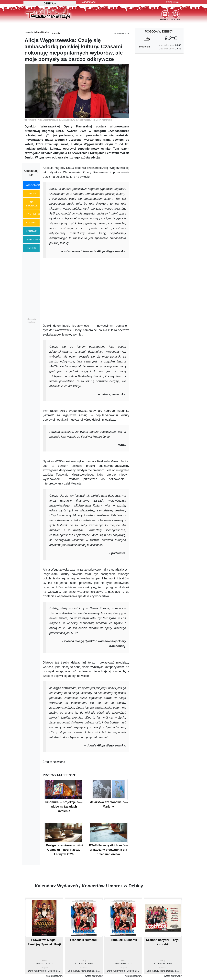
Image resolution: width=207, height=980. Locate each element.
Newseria (56, 33)
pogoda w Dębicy (159, 32)
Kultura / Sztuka (41, 32)
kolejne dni (145, 47)
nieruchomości (37, 239)
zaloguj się (173, 2)
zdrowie (32, 231)
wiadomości (34, 185)
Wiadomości (89, 2)
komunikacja (35, 214)
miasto (31, 193)
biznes (31, 248)
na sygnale (32, 204)
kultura (32, 222)
